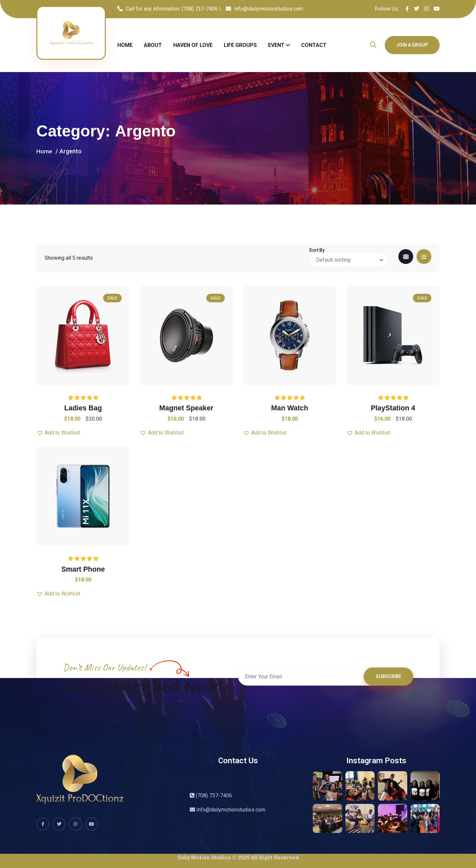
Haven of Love (193, 45)
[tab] (406, 257)
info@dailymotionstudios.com (269, 9)
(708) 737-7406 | (201, 9)
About (153, 45)
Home (125, 45)
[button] (58, 433)
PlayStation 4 (393, 408)
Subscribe (389, 678)
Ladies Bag (83, 408)
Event (276, 45)
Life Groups (240, 45)
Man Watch (290, 408)
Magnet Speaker (186, 408)
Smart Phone (83, 569)
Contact (314, 45)
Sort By (317, 250)
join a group (412, 45)
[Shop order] (349, 260)
